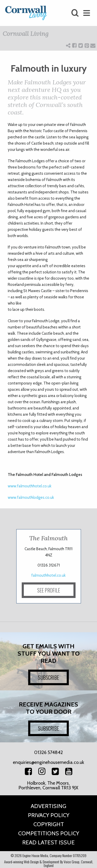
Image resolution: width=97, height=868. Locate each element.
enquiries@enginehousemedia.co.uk (48, 762)
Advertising (48, 806)
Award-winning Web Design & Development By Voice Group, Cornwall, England (49, 863)
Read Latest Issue (48, 842)
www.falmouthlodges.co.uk (31, 497)
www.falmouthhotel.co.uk (30, 486)
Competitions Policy (49, 833)
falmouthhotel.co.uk (48, 575)
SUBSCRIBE (48, 677)
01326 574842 (48, 752)
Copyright (49, 824)
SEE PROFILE (49, 590)
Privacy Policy (49, 815)
